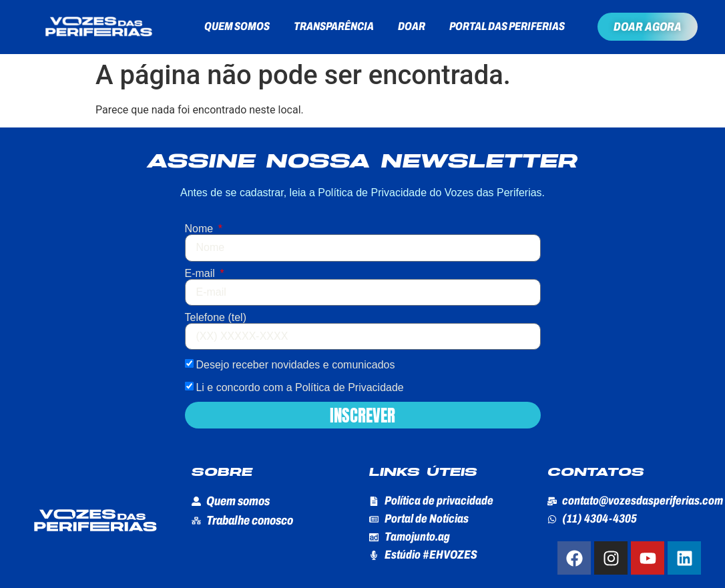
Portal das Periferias (507, 26)
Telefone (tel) (216, 318)
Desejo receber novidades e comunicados (295, 365)
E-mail (202, 274)
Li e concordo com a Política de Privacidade (299, 387)
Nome (201, 229)
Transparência (334, 26)
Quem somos (237, 26)
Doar (412, 26)
